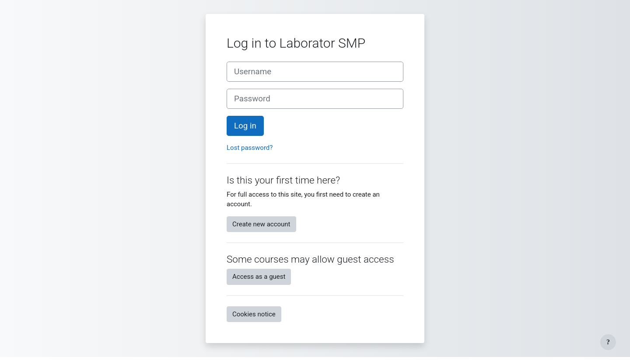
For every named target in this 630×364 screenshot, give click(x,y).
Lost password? (250, 148)
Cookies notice (254, 314)
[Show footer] (608, 342)
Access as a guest (259, 277)
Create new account (261, 224)
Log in (245, 126)
